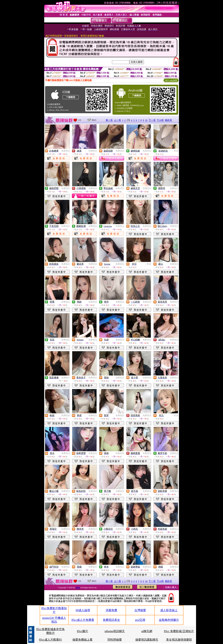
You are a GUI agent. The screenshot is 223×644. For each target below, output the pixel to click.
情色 (78, 587)
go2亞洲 (140, 620)
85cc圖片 (82, 631)
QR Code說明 (171, 80)
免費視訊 (66, 151)
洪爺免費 (111, 610)
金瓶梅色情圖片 (169, 620)
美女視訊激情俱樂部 (179, 640)
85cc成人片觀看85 (50, 640)
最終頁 (168, 120)
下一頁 (152, 120)
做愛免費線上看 (82, 640)
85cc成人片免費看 (83, 620)
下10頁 (160, 120)
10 (146, 120)
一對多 (175, 151)
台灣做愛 (140, 610)
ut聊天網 (147, 631)
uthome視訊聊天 (115, 631)
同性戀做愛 (115, 640)
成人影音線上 (169, 610)
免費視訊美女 (111, 620)
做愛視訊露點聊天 (147, 640)
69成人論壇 (83, 610)
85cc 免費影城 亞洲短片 (179, 631)
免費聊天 (66, 378)
